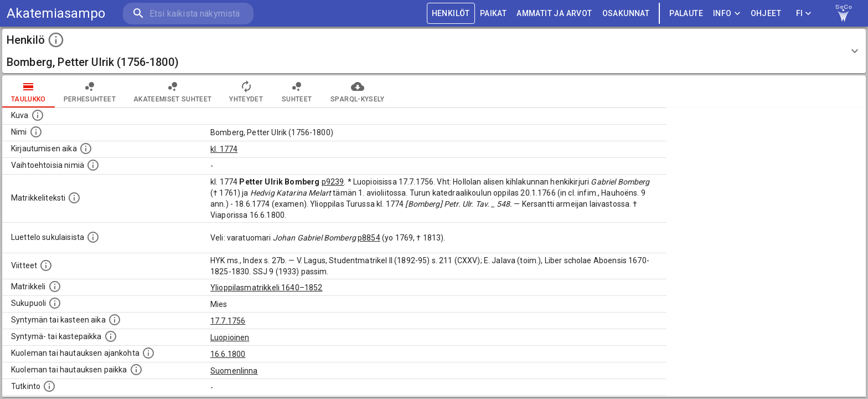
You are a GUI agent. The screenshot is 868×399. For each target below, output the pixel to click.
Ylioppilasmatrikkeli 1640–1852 (267, 288)
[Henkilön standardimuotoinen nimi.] (36, 132)
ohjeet (766, 14)
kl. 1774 (224, 149)
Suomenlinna (234, 371)
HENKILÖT (451, 14)
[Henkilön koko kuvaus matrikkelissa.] (74, 198)
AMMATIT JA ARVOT (554, 14)
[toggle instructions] (56, 40)
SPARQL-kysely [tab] (357, 91)
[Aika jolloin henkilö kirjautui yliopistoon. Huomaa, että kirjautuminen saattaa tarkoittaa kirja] (86, 149)
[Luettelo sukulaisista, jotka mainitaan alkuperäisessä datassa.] (93, 237)
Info (727, 14)
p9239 (333, 182)
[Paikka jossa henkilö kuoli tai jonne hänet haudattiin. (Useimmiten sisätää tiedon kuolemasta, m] (136, 370)
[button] (434, 51)
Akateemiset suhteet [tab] (173, 91)
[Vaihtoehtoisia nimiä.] (93, 165)
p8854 (369, 238)
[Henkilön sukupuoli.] (55, 303)
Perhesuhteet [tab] (90, 91)
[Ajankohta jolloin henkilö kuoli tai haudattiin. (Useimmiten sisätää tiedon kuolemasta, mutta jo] (148, 353)
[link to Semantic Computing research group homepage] (844, 13)
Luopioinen (230, 337)
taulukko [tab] (29, 91)
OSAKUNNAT (626, 14)
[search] (188, 14)
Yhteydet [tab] (246, 91)
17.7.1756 (228, 321)
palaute (686, 14)
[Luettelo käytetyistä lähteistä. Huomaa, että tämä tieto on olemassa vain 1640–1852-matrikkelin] (46, 265)
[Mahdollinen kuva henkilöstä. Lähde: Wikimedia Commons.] (38, 115)
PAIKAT (493, 14)
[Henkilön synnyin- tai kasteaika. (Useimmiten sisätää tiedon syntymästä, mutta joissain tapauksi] (115, 320)
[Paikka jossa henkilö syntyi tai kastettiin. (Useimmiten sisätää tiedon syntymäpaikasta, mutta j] (111, 336)
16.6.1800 (228, 354)
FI (804, 14)
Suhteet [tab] (297, 91)
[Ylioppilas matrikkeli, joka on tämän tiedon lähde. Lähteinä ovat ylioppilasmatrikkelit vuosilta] (55, 287)
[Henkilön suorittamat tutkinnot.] (49, 386)
